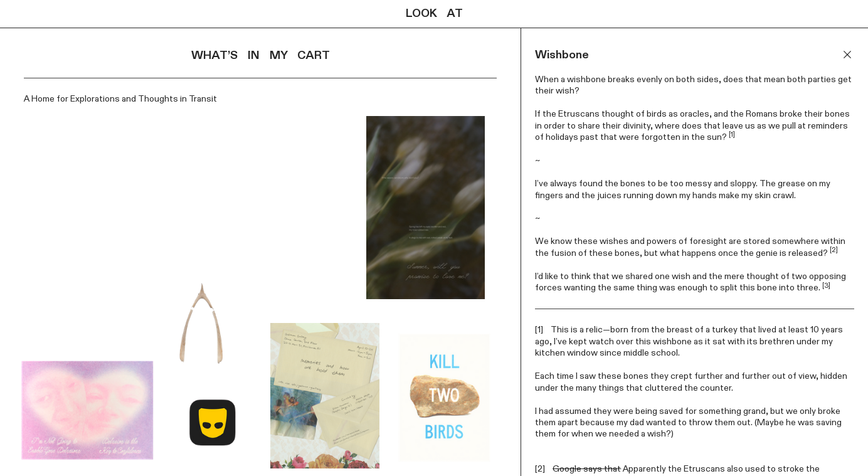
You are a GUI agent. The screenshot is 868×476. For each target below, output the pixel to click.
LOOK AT (434, 14)
